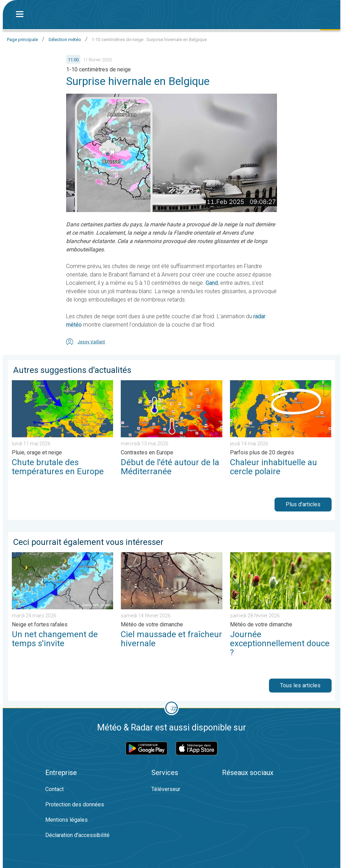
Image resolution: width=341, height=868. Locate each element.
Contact (54, 789)
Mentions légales (66, 820)
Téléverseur (166, 789)
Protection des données (75, 804)
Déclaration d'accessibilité (77, 835)
